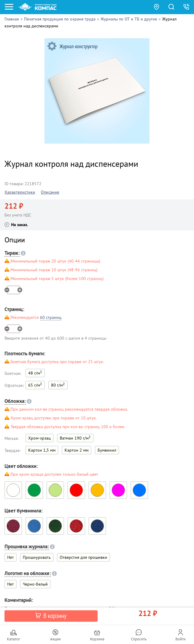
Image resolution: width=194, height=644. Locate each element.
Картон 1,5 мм (42, 450)
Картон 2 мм (77, 450)
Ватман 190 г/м (75, 438)
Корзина (97, 639)
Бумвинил (107, 450)
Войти (180, 639)
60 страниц (51, 317)
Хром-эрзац (39, 438)
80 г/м (58, 385)
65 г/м (35, 385)
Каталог (14, 639)
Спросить (139, 639)
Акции (55, 639)
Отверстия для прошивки (83, 557)
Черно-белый (35, 584)
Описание (50, 192)
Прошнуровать (37, 557)
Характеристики (20, 192)
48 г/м (35, 373)
